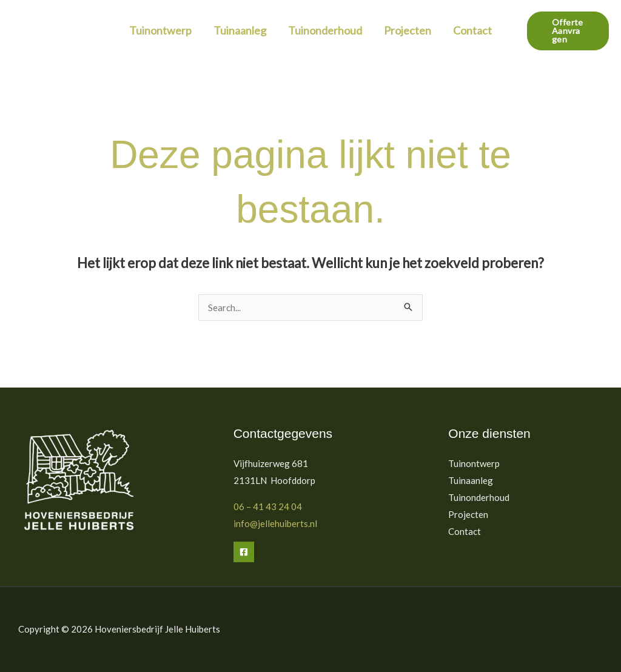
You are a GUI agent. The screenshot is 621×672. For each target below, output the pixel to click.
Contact (472, 30)
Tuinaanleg (240, 30)
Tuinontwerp (160, 30)
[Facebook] (244, 552)
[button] (568, 31)
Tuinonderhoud (325, 30)
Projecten (408, 30)
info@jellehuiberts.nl (275, 523)
